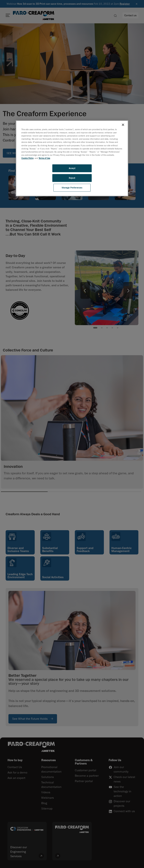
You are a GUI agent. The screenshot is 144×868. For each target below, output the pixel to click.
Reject (72, 178)
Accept (72, 168)
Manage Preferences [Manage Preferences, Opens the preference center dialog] (72, 188)
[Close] (123, 125)
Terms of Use (44, 158)
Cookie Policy (27, 158)
